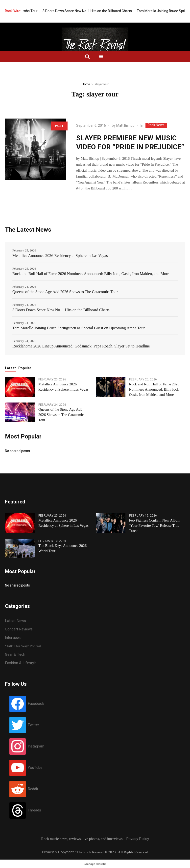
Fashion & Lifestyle (21, 663)
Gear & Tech (15, 654)
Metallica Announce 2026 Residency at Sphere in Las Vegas (60, 256)
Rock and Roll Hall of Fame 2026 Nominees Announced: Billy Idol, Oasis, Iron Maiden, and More (91, 274)
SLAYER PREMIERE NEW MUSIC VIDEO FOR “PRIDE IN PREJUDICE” (130, 143)
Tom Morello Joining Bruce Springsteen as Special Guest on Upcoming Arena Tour (79, 328)
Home (86, 84)
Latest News (15, 621)
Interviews (13, 638)
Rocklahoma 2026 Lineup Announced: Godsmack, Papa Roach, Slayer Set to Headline (81, 346)
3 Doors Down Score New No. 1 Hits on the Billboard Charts (94, 11)
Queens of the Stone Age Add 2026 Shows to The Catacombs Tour (65, 292)
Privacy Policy (138, 839)
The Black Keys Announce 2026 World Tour (62, 548)
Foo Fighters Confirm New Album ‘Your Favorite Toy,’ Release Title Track (155, 526)
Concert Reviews (19, 629)
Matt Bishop (125, 126)
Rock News (156, 125)
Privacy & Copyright (58, 852)
